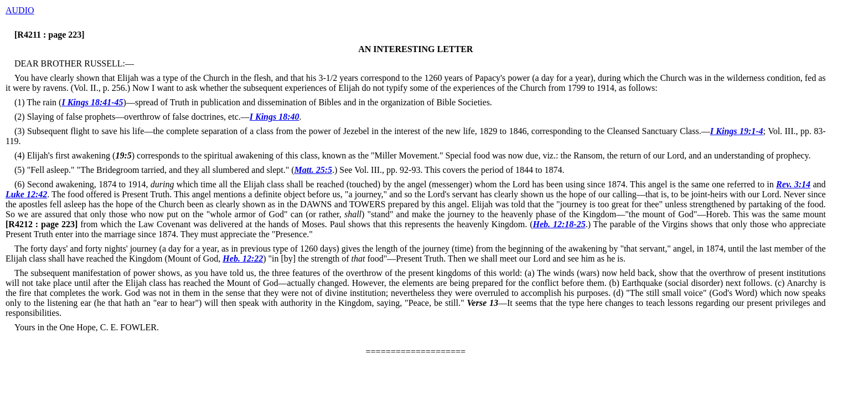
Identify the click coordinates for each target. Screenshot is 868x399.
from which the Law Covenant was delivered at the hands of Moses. (166, 224)
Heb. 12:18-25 (559, 224)
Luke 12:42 (26, 194)
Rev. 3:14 (793, 184)
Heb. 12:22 (243, 259)
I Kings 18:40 (275, 117)
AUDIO (20, 10)
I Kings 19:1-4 (737, 131)
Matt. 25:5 (313, 170)
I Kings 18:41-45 (92, 102)
